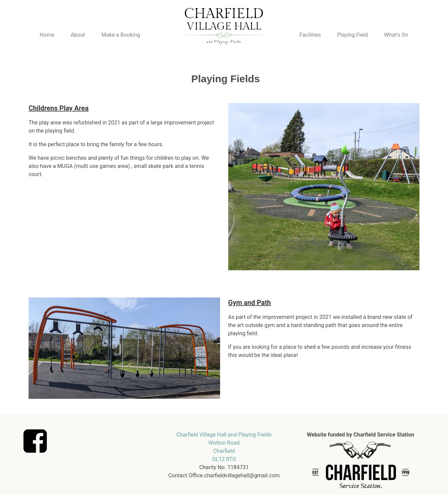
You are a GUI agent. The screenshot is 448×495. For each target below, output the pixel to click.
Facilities (310, 35)
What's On (396, 35)
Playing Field (352, 35)
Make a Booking (121, 35)
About (78, 35)
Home (47, 35)
